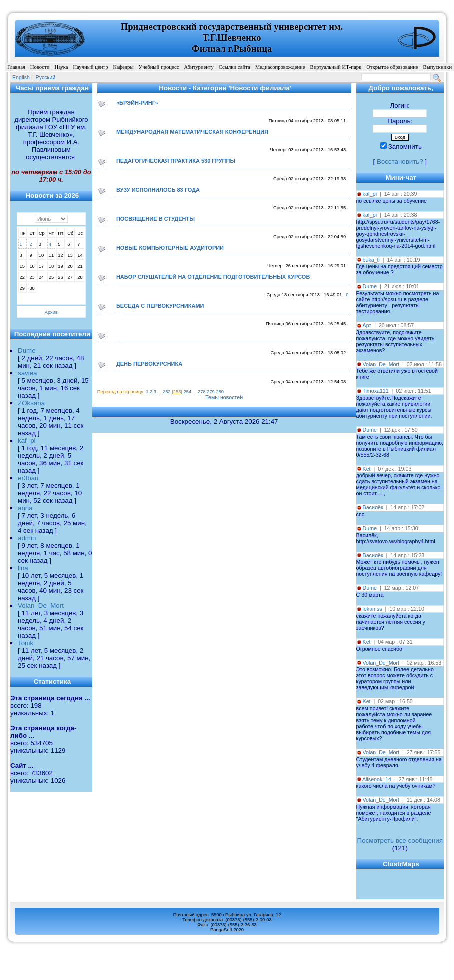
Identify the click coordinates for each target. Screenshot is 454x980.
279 (211, 392)
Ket (367, 469)
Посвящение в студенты (156, 219)
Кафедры (123, 67)
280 (220, 392)
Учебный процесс (159, 67)
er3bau (28, 478)
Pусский (46, 77)
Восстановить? (400, 162)
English (21, 77)
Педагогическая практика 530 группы (176, 161)
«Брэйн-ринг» (137, 103)
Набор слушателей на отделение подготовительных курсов (213, 277)
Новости (40, 67)
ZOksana (31, 403)
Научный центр (90, 67)
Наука (61, 67)
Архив (51, 312)
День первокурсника (149, 364)
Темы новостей (224, 397)
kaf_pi (27, 441)
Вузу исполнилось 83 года (158, 190)
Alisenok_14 (377, 779)
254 (188, 392)
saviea (28, 373)
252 (167, 392)
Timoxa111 (375, 391)
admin (27, 538)
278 (202, 392)
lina (23, 568)
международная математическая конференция (192, 132)
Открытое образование (392, 67)
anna (25, 508)
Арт (367, 325)
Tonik (26, 643)
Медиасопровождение (280, 67)
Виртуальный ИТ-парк (336, 67)
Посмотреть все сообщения (400, 840)
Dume (27, 351)
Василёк (373, 507)
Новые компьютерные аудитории (170, 248)
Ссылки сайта (234, 67)
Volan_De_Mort (41, 605)
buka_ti (371, 260)
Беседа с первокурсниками (160, 306)
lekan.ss (372, 609)
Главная (16, 67)
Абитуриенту (199, 67)
